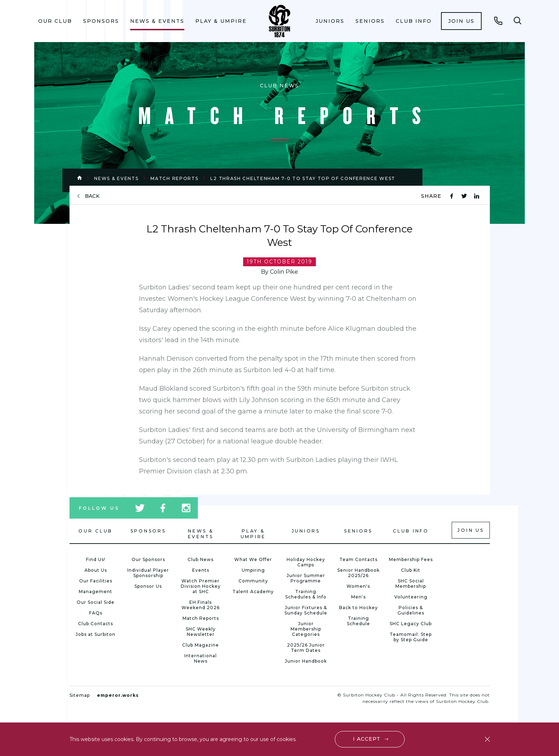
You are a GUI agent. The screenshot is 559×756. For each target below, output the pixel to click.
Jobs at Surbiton (96, 634)
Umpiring (253, 570)
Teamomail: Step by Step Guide (411, 637)
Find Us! (96, 559)
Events (201, 570)
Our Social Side (96, 602)
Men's (358, 597)
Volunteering (411, 597)
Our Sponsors (148, 559)
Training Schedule (358, 621)
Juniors (330, 21)
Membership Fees (411, 559)
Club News (201, 559)
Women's (358, 586)
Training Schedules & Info (306, 594)
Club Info (414, 21)
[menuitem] (55, 21)
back (92, 196)
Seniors (370, 21)
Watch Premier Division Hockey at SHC (201, 586)
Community (253, 581)
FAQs (96, 613)
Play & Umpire (221, 21)
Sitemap (80, 695)
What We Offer (253, 559)
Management (96, 592)
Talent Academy (253, 592)
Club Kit (411, 570)
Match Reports (174, 178)
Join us (461, 21)
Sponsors (101, 21)
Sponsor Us (148, 586)
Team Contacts (358, 559)
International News (201, 658)
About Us (96, 570)
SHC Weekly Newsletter (201, 632)
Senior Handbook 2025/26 (358, 573)
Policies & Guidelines (411, 610)
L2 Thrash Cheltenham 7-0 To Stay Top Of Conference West (303, 178)
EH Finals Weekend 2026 (201, 605)
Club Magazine (201, 645)
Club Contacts (96, 624)
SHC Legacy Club (411, 624)
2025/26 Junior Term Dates (306, 648)
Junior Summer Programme (306, 578)
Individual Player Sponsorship (148, 573)
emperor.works (118, 695)
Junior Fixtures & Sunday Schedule (306, 610)
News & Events (157, 21)
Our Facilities (96, 581)
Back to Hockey (358, 608)
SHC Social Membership (411, 583)
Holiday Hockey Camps (306, 562)
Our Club (55, 21)
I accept (367, 739)
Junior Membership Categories (306, 629)
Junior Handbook (306, 661)
